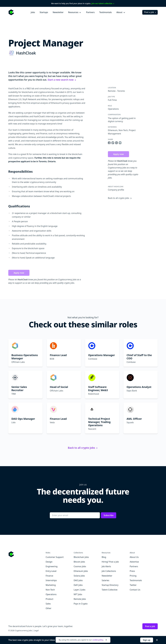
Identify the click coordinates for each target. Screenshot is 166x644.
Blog (104, 557)
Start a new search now (62, 80)
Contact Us (135, 590)
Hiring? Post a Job (110, 562)
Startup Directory (110, 585)
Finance (49, 576)
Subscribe (109, 515)
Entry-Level (51, 571)
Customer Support (55, 557)
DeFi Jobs (78, 585)
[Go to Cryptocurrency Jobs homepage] (27, 554)
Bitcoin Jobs (79, 562)
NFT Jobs (78, 594)
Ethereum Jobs (81, 571)
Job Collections (109, 571)
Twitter (133, 585)
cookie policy (98, 640)
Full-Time (112, 100)
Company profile (116, 190)
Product (49, 599)
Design (49, 562)
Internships (51, 580)
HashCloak (26, 53)
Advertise (134, 562)
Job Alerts (106, 566)
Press (132, 571)
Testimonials (106, 12)
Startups (44, 12)
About (121, 12)
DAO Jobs (78, 580)
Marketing (51, 585)
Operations (113, 109)
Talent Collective (110, 590)
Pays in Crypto (81, 604)
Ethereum (113, 130)
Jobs (33, 12)
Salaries (105, 580)
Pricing (133, 576)
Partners (90, 12)
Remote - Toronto (116, 91)
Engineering (52, 566)
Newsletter (58, 12)
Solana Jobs (79, 576)
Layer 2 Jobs (79, 590)
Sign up (147, 640)
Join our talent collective (103, 3)
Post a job (150, 12)
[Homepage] (11, 12)
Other (49, 608)
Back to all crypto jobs (120, 198)
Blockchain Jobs (81, 557)
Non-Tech (123, 130)
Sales (48, 604)
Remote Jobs (80, 599)
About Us (134, 557)
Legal (36, 630)
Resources (75, 12)
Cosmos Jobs (80, 566)
